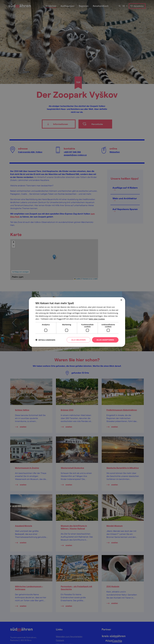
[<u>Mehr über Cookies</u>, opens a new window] (97, 319)
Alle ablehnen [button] (78, 340)
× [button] (121, 300)
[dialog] (77, 322)
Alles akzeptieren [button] (105, 340)
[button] (45, 340)
